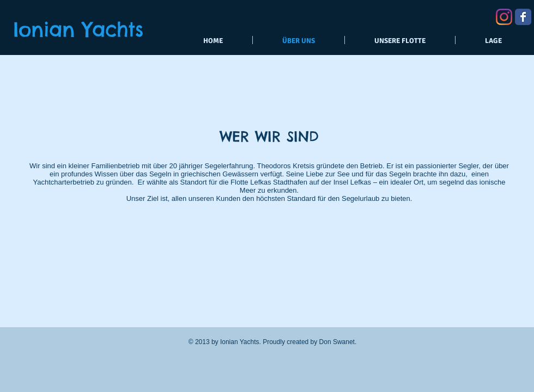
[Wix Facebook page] (523, 17)
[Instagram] (504, 17)
